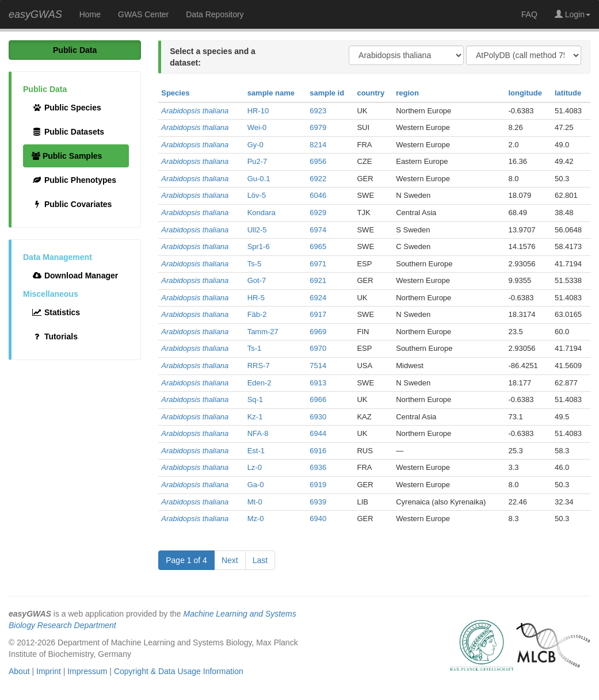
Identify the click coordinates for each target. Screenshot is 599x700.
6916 (318, 451)
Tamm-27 (263, 332)
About (19, 671)
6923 (318, 111)
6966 (318, 399)
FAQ (529, 14)
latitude (568, 93)
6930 (318, 417)
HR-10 (258, 111)
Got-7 (257, 280)
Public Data (75, 50)
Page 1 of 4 (186, 560)
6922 (318, 179)
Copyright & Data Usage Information (179, 671)
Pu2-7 (257, 161)
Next (230, 560)
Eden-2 (260, 383)
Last (260, 560)
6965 (318, 246)
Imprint (49, 671)
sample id (327, 93)
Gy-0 (255, 145)
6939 (318, 502)
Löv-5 (257, 195)
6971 (318, 264)
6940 (318, 519)
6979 (318, 127)
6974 (318, 230)
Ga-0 (256, 485)
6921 (318, 280)
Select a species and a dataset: (213, 57)
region (407, 93)
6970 (318, 348)
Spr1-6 (259, 246)
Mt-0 (255, 502)
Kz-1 (255, 417)
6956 (318, 161)
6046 (318, 195)
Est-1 (256, 451)
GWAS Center (143, 14)
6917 (318, 314)
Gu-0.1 (259, 179)
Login (573, 14)
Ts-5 (255, 264)
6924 (318, 298)
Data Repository (215, 14)
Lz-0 (255, 467)
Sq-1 (255, 399)
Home (90, 14)
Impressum (87, 671)
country (371, 93)
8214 (318, 145)
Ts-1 (255, 348)
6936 (318, 467)
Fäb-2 (257, 314)
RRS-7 (259, 366)
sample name (271, 93)
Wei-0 (257, 127)
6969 (318, 332)
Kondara (262, 213)
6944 (318, 433)
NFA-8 (258, 433)
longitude (525, 93)
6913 (318, 383)
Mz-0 (256, 519)
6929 (318, 213)
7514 (318, 366)
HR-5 (256, 298)
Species (175, 93)
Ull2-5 (257, 230)
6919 (318, 485)
